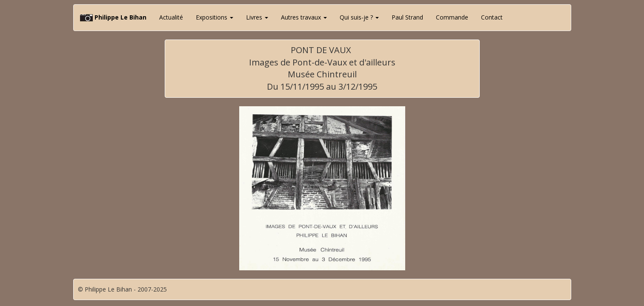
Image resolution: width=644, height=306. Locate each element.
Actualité (171, 17)
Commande (452, 17)
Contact (492, 17)
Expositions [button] (215, 17)
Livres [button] (257, 17)
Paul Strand (407, 17)
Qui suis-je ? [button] (359, 17)
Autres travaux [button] (304, 17)
